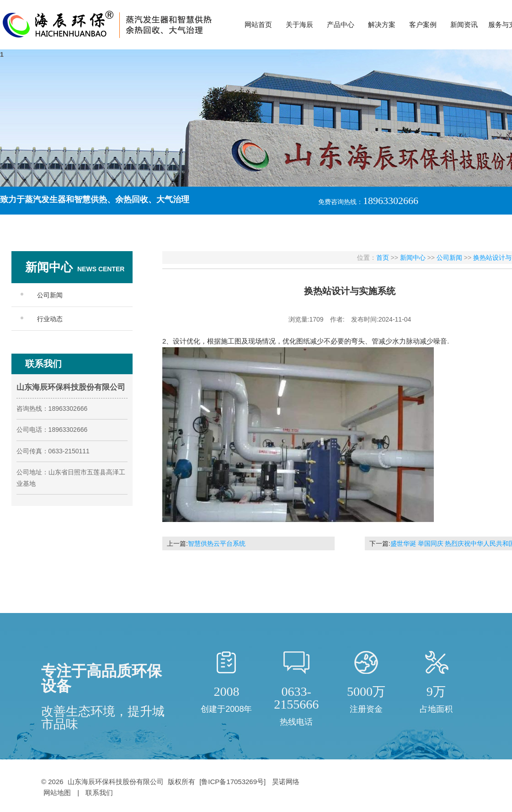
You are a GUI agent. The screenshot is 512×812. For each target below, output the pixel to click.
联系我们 (99, 793)
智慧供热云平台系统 (217, 543)
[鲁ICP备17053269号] (233, 782)
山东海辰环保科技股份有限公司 (116, 782)
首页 (383, 258)
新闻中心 (413, 258)
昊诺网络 (286, 782)
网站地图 (57, 793)
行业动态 (50, 319)
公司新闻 (50, 295)
